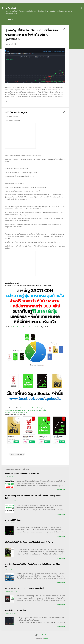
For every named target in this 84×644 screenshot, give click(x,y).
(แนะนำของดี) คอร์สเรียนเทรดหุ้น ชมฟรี (20, 19)
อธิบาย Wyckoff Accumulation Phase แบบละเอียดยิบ (25, 589)
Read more (61, 490)
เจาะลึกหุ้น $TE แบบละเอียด (16, 611)
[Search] (81, 9)
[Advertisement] (76, 54)
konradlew (46, 639)
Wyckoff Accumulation (17, 455)
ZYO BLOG (11, 8)
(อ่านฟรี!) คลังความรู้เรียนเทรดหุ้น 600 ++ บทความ (52, 19)
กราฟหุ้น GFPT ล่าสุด (13, 520)
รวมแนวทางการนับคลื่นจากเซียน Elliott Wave (22, 474)
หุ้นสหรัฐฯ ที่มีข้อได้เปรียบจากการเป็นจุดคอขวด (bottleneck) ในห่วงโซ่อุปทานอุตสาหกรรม (32, 35)
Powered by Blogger (42, 635)
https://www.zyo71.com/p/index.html (25, 327)
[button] (64, 30)
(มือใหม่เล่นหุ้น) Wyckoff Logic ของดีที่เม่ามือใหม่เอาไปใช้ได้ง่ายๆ (30, 542)
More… (73, 19)
